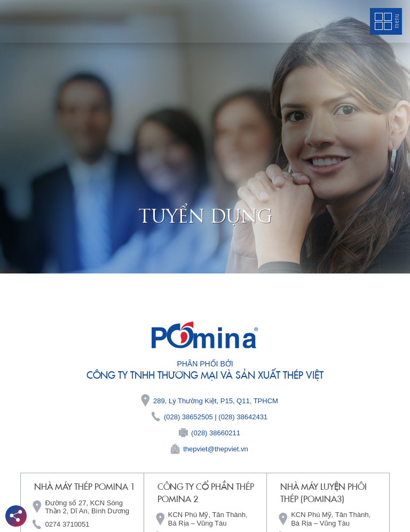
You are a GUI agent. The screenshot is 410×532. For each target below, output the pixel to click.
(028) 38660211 (216, 433)
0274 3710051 (67, 524)
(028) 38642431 (243, 417)
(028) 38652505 (188, 417)
